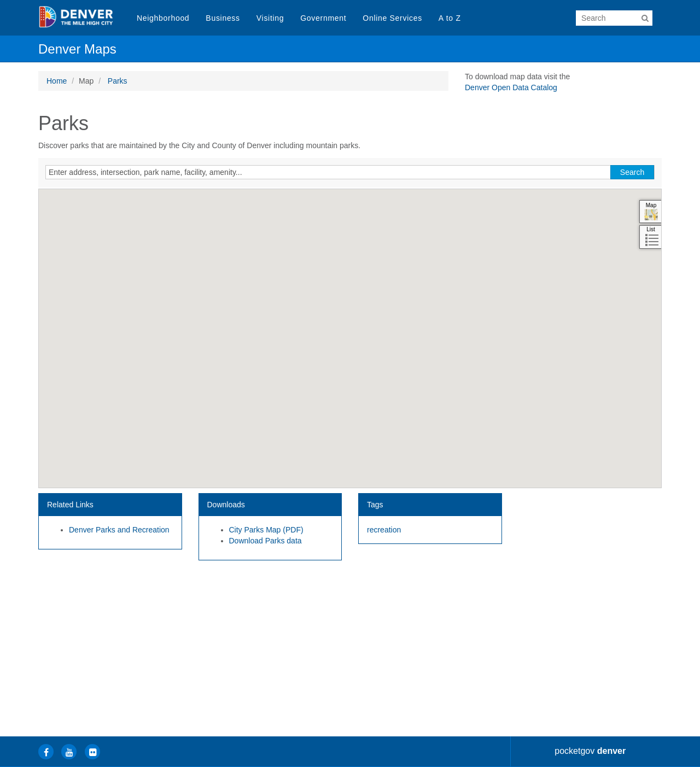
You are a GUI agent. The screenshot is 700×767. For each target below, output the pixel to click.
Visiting (270, 18)
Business (223, 18)
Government (323, 18)
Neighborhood (163, 18)
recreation (384, 530)
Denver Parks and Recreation (119, 530)
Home (57, 81)
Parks (118, 81)
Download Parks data (266, 541)
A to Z (450, 18)
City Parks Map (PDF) (266, 530)
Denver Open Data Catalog (511, 87)
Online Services (392, 18)
